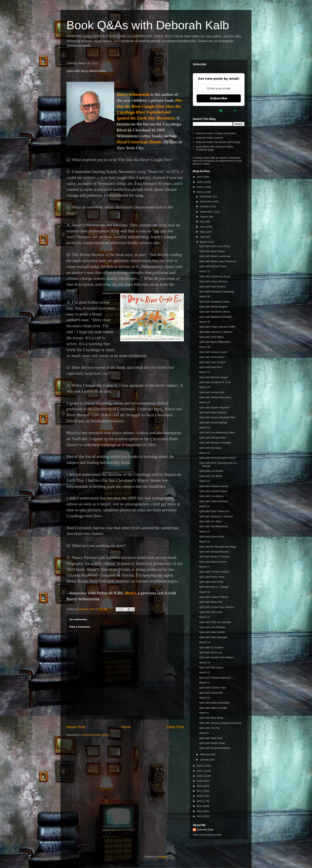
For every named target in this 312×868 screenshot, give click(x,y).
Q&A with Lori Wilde (211, 476)
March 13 (205, 663)
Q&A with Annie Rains (212, 357)
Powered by (219, 110)
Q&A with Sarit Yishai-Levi (214, 511)
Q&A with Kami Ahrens (212, 287)
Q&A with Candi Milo (211, 693)
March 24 (205, 428)
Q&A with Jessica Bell (212, 392)
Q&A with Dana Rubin (212, 536)
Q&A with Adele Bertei (212, 632)
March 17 (205, 567)
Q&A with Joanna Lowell (213, 352)
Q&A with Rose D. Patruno (214, 557)
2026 (200, 177)
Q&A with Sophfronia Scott (214, 276)
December (206, 197)
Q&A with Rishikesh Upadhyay (217, 292)
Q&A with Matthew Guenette (215, 317)
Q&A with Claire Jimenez (213, 281)
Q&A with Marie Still (211, 602)
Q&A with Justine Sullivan (214, 597)
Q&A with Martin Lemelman (215, 256)
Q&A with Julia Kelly (211, 738)
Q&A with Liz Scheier (211, 647)
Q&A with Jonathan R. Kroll (215, 382)
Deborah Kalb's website (210, 138)
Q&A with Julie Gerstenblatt (215, 622)
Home (126, 727)
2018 (200, 786)
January (205, 760)
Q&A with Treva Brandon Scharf (217, 458)
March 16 (205, 592)
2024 (200, 187)
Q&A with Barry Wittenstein (215, 342)
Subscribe (219, 98)
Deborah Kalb (205, 830)
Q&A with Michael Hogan (214, 377)
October (205, 206)
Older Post (175, 727)
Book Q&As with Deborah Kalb (148, 25)
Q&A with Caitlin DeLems (214, 501)
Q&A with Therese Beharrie (215, 678)
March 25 (205, 402)
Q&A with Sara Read (211, 718)
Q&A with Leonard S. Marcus (216, 332)
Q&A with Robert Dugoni (213, 307)
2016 (200, 796)
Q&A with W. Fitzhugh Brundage (218, 547)
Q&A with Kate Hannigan (213, 637)
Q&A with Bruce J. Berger (214, 587)
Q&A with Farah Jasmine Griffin (217, 327)
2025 (200, 182)
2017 (200, 791)
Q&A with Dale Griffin (211, 582)
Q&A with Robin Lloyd (212, 577)
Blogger (163, 857)
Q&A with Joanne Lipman (214, 486)
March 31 (205, 271)
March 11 (205, 683)
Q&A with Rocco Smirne (213, 562)
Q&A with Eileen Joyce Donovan (218, 261)
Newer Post (76, 727)
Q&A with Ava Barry (210, 448)
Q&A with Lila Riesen (211, 471)
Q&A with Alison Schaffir (213, 708)
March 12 (205, 672)
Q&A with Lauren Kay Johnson (217, 607)
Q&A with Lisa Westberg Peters (217, 433)
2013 (200, 811)
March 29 (205, 322)
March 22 (205, 481)
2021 (200, 771)
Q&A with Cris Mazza (211, 496)
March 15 (205, 617)
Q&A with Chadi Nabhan (213, 423)
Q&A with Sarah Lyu (211, 652)
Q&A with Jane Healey (212, 251)
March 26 (205, 387)
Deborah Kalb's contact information (216, 133)
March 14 (205, 642)
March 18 (205, 541)
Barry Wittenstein (133, 94)
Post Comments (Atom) (96, 735)
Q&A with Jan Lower (211, 612)
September (207, 212)
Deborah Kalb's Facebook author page (218, 142)
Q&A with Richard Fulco (213, 266)
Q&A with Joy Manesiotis (213, 526)
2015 (200, 801)
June (203, 227)
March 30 (205, 297)
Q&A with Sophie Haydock (214, 407)
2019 (200, 781)
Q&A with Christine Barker (214, 572)
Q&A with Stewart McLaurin (215, 397)
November (206, 201)
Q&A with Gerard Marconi (214, 552)
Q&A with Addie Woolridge (214, 703)
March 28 (205, 347)
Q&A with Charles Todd (212, 688)
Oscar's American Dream (139, 142)
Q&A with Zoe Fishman (212, 627)
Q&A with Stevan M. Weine (215, 312)
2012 (200, 816)
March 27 (205, 372)
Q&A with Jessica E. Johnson (216, 516)
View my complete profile (207, 835)
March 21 (205, 506)
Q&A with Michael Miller (213, 438)
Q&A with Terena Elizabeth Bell (217, 417)
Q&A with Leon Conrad (212, 362)
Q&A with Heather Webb (213, 491)
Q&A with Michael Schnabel (215, 443)
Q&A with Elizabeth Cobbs (214, 302)
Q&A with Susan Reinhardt (214, 748)
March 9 (204, 713)
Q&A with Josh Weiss (211, 337)
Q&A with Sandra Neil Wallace (216, 657)
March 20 (205, 532)
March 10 (205, 698)
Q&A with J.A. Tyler (210, 521)
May (203, 232)
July (203, 222)
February (206, 754)
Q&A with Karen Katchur (213, 412)
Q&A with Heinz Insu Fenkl (214, 246)
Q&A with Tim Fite (209, 728)
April (203, 237)
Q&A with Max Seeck (211, 668)
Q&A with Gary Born (211, 367)
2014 (200, 806)
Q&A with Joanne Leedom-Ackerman (220, 723)
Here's (131, 593)
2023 (200, 192)
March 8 (204, 733)
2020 (200, 776)
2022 (200, 766)
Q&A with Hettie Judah (212, 743)
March (204, 242)
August (204, 217)
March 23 (205, 453)
